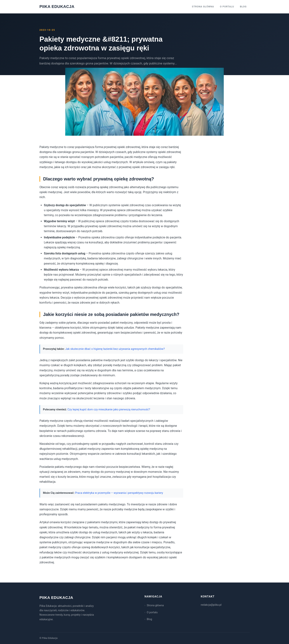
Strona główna (203, 7)
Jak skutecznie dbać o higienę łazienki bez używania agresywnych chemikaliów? (115, 349)
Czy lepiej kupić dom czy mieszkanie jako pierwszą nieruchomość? (109, 409)
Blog (243, 7)
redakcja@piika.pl (211, 605)
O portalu (227, 7)
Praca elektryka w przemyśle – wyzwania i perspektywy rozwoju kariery (119, 493)
